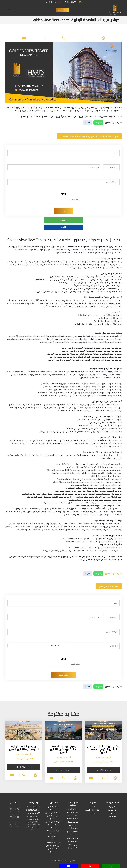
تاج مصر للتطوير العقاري (53, 817)
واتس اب (98, 123)
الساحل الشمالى (72, 822)
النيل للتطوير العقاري (53, 850)
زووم (63, 227)
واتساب (64, 220)
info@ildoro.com (54, 2)
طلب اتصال (62, 10)
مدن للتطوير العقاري (53, 842)
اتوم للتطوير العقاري (53, 822)
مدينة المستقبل (72, 832)
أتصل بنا (88, 123)
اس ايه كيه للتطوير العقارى (53, 832)
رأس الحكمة (73, 845)
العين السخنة (73, 816)
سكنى (92, 807)
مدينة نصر (73, 835)
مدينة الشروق (72, 838)
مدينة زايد (72, 825)
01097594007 (74, 2)
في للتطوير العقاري (53, 846)
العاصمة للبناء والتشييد (53, 826)
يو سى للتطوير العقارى (53, 808)
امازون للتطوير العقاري (53, 838)
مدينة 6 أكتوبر (73, 829)
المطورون (112, 817)
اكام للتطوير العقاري (53, 813)
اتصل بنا (112, 813)
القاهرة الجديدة (73, 819)
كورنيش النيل (72, 848)
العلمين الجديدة (72, 812)
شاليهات (92, 813)
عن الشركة (112, 810)
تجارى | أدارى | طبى (92, 810)
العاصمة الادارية (72, 809)
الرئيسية (112, 807)
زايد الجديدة (73, 842)
